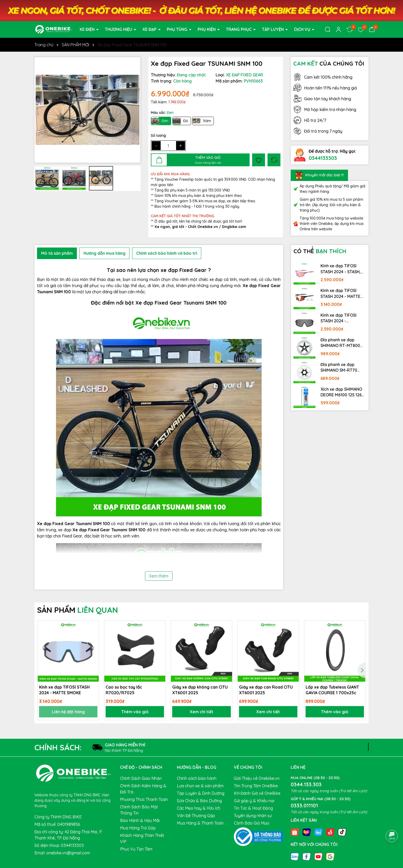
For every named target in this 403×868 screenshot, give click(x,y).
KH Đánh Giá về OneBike (257, 793)
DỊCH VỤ (303, 29)
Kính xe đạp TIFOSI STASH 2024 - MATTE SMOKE (64, 690)
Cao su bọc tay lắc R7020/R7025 (124, 690)
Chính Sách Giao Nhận (141, 778)
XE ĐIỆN (88, 29)
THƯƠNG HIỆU (119, 29)
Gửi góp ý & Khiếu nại (254, 801)
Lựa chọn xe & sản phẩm (200, 786)
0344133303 (323, 158)
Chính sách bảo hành (197, 778)
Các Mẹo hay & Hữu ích (199, 808)
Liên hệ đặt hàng (68, 712)
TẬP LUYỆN (273, 29)
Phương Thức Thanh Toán (144, 799)
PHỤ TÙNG (178, 29)
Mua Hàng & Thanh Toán (200, 823)
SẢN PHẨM (77, 610)
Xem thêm (159, 576)
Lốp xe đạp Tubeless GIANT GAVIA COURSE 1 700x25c (332, 690)
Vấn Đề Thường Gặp (196, 816)
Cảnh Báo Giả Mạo (252, 823)
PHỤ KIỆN (207, 29)
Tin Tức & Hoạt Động (253, 808)
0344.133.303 (306, 784)
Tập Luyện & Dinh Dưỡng (201, 793)
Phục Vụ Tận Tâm (136, 849)
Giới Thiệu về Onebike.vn (257, 778)
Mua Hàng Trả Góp (138, 828)
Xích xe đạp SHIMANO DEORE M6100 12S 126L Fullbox (342, 392)
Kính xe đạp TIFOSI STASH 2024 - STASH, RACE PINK (341, 269)
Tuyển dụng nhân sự (253, 816)
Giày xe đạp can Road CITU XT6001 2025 (266, 690)
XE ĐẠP (150, 29)
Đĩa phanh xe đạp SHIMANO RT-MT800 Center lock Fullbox (340, 343)
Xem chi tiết (201, 712)
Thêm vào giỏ (135, 712)
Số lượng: (159, 135)
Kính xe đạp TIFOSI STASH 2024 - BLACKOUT (338, 318)
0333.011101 (304, 805)
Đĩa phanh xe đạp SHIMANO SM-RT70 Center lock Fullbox (339, 368)
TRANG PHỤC (239, 29)
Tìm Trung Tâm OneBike (256, 786)
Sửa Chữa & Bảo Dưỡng (199, 801)
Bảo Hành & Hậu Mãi (140, 820)
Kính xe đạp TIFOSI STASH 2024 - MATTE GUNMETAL (340, 294)
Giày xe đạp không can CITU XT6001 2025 (200, 690)
